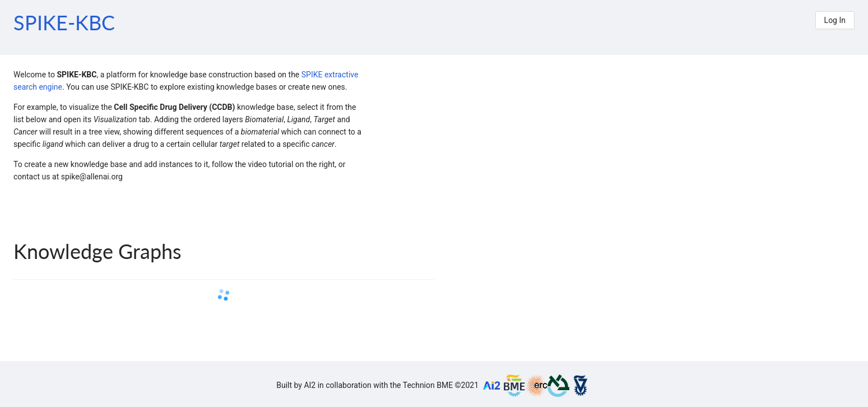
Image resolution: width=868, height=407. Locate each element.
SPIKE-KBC (64, 22)
